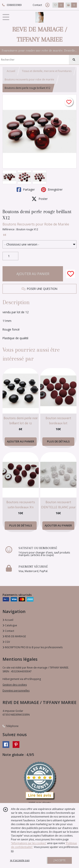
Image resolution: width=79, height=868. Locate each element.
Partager (26, 190)
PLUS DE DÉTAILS (58, 441)
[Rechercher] (74, 60)
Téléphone (11, 726)
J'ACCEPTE (60, 860)
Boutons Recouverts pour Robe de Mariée (36, 224)
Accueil (11, 71)
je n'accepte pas (20, 860)
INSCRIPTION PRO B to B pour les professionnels (33, 647)
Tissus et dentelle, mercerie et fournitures (47, 71)
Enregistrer (52, 190)
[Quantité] (10, 256)
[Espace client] (47, 5)
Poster (40, 199)
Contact (37, 5)
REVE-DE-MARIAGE (14, 636)
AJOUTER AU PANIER (33, 274)
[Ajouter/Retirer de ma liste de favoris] (71, 274)
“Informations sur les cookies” (29, 843)
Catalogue (10, 625)
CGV (6, 642)
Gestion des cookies (15, 685)
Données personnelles (16, 691)
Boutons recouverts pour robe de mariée (29, 79)
